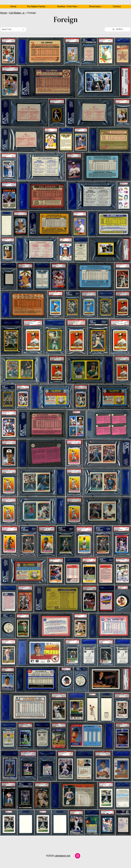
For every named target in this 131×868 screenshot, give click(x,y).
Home (13, 6)
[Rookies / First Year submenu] (78, 7)
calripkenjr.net (62, 856)
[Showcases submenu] (102, 7)
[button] (13, 29)
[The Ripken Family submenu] (46, 7)
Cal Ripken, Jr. (17, 13)
